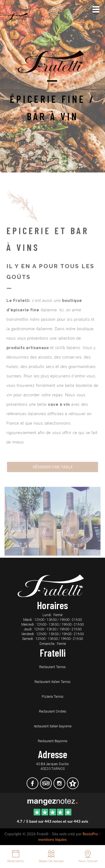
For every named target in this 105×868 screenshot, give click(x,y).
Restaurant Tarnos (53, 667)
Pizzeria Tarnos (53, 697)
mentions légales (52, 839)
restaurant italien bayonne (53, 726)
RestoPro (90, 834)
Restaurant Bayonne (53, 741)
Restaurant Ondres (53, 711)
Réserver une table (52, 462)
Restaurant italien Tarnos (53, 682)
